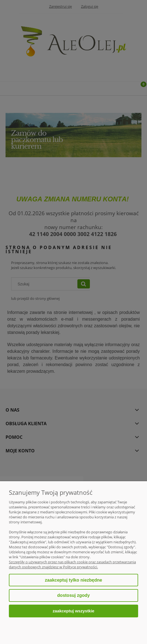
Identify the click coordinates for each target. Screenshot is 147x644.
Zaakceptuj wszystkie (73, 611)
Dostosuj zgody (73, 595)
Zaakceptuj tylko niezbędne (73, 580)
